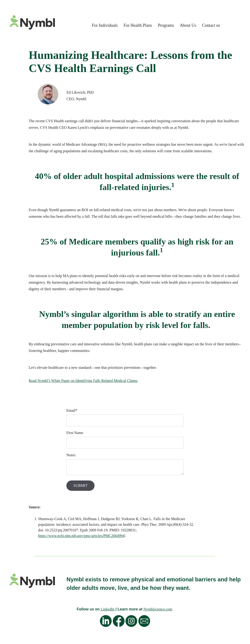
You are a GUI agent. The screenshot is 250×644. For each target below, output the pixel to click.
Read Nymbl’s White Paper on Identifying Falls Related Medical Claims (83, 381)
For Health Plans (138, 25)
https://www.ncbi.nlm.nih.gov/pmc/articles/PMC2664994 (81, 536)
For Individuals (105, 25)
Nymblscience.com (158, 609)
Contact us (211, 25)
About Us (188, 25)
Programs (166, 25)
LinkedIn (108, 609)
